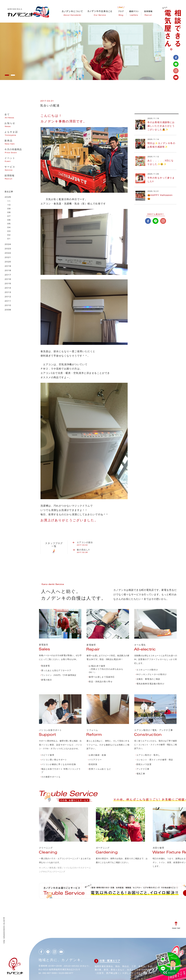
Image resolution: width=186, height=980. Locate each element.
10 (9, 205)
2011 (8, 301)
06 (9, 220)
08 (9, 213)
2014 (8, 288)
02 (9, 235)
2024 (8, 245)
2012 (8, 297)
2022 (8, 253)
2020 (8, 262)
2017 (8, 275)
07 (9, 216)
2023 (8, 249)
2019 (8, 266)
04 (9, 228)
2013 (8, 293)
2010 (8, 306)
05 (9, 224)
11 (9, 201)
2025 (8, 197)
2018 (8, 271)
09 (9, 209)
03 (9, 231)
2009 (8, 310)
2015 (8, 284)
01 (9, 239)
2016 (8, 279)
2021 (8, 258)
